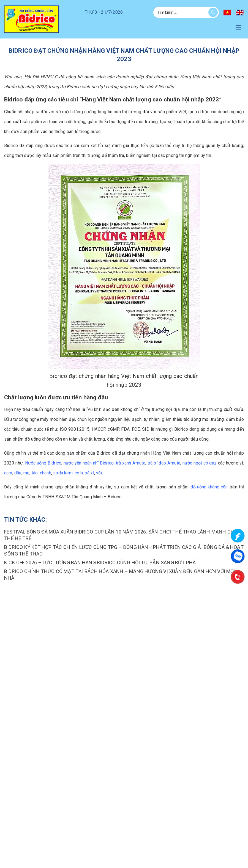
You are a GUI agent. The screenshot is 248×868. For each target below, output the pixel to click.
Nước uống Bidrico (43, 463)
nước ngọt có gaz (200, 463)
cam (8, 473)
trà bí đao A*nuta (164, 463)
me (26, 473)
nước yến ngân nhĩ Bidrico (89, 463)
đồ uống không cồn (209, 487)
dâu (18, 473)
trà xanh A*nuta (131, 463)
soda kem (63, 473)
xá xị (90, 473)
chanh (46, 473)
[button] (238, 28)
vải (99, 473)
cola (79, 473)
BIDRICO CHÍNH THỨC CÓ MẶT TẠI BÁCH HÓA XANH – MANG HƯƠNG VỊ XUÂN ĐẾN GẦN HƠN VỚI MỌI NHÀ (120, 575)
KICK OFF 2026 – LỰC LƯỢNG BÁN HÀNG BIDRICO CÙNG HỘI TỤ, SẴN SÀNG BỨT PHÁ (100, 562)
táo (35, 473)
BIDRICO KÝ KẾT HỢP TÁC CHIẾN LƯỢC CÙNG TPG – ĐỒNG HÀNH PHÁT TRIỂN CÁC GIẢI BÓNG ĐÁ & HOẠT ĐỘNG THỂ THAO (124, 550)
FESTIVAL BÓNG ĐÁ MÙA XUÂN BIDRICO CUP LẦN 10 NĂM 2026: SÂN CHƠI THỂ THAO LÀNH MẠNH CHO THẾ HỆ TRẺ (121, 535)
